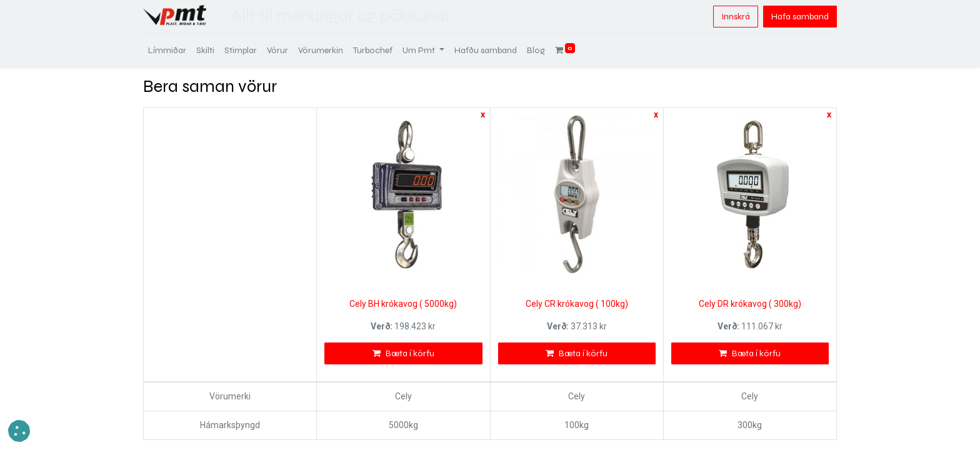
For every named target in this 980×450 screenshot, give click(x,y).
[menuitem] (167, 50)
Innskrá (736, 17)
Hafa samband (800, 17)
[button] (19, 431)
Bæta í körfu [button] (403, 353)
